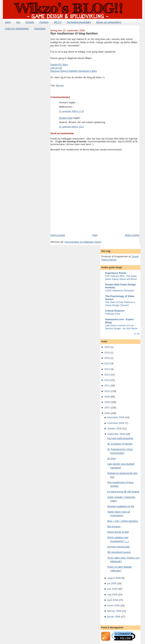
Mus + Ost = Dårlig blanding (123, 521)
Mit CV (58, 22)
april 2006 (113, 600)
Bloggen (60, 85)
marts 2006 (113, 605)
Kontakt (30, 22)
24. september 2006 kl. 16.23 (71, 127)
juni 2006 (112, 589)
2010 (107, 391)
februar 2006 (114, 611)
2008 (107, 402)
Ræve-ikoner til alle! (118, 532)
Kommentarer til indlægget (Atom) (83, 242)
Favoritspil (40, 29)
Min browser (114, 526)
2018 (107, 353)
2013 (107, 375)
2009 (107, 397)
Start (95, 235)
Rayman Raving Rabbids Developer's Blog (74, 71)
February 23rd (113, 314)
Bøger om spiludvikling (109, 22)
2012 (107, 380)
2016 (107, 358)
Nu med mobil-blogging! (120, 438)
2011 (107, 386)
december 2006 (116, 417)
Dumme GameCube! (119, 547)
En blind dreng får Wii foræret (123, 492)
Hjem (8, 22)
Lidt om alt (56, 68)
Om (18, 22)
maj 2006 (112, 595)
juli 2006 (112, 583)
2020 (107, 347)
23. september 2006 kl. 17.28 (71, 111)
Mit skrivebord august (119, 552)
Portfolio (44, 22)
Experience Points (116, 273)
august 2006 (114, 578)
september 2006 (116, 434)
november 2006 (116, 423)
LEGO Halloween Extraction (120, 291)
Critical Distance (115, 311)
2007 (107, 408)
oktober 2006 (114, 428)
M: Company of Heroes (120, 444)
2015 (107, 363)
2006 (107, 413)
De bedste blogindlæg (79, 22)
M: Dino (112, 458)
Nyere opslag (58, 235)
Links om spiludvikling (17, 29)
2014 (107, 369)
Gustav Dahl (66, 118)
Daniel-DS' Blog (59, 65)
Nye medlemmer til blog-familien (74, 33)
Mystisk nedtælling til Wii (121, 506)
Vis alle (137, 334)
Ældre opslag (132, 235)
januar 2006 (114, 617)
